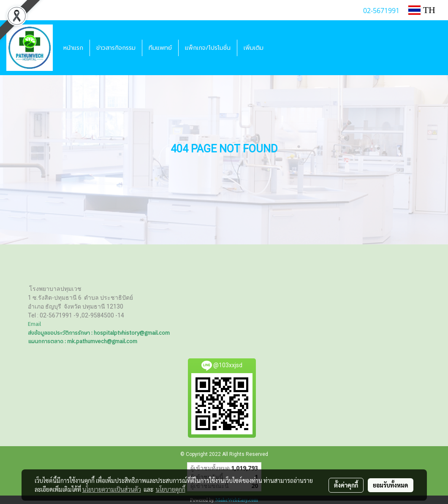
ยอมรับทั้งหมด (391, 485)
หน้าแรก (73, 48)
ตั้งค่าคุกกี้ (346, 485)
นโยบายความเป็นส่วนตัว (112, 489)
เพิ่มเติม (254, 48)
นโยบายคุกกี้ (171, 489)
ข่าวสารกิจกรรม (116, 48)
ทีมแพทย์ (160, 48)
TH (422, 10)
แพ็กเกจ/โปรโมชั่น (208, 48)
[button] (277, 48)
